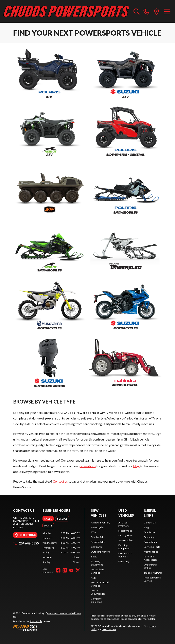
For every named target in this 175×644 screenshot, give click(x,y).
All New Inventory (100, 523)
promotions (88, 466)
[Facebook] (58, 570)
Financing (124, 561)
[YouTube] (71, 570)
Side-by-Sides (98, 537)
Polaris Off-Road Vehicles (100, 584)
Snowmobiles (98, 542)
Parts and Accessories (151, 558)
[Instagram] (65, 570)
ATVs (94, 532)
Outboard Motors (100, 552)
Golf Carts (96, 547)
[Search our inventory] (137, 11)
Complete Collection (96, 600)
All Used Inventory (124, 524)
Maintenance (151, 552)
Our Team (149, 532)
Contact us (60, 481)
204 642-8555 (26, 543)
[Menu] (167, 11)
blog (136, 466)
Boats (94, 557)
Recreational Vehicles (98, 571)
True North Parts (153, 573)
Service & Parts (152, 547)
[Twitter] (78, 570)
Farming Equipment (97, 563)
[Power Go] (49, 628)
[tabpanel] (61, 548)
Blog (146, 527)
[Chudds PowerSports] (66, 11)
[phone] (146, 11)
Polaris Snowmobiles (98, 592)
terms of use (109, 629)
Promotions (150, 542)
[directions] (157, 11)
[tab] (48, 519)
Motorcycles (98, 527)
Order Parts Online (150, 566)
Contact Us (150, 523)
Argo (93, 578)
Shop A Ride (36, 621)
